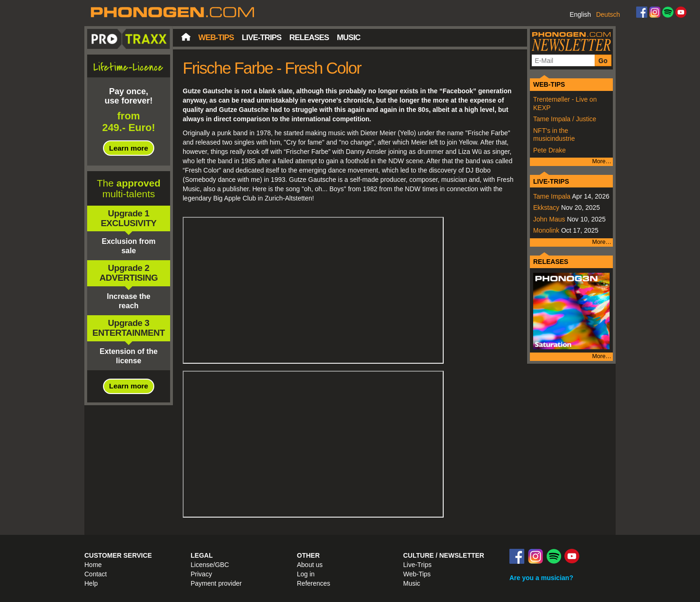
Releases (309, 38)
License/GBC (210, 565)
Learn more (129, 148)
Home (186, 37)
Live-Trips (262, 38)
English (580, 14)
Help (91, 583)
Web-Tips (216, 38)
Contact (96, 574)
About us (310, 565)
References (314, 583)
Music (349, 38)
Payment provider (216, 583)
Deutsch (608, 14)
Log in (306, 574)
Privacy (201, 574)
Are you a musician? (541, 578)
